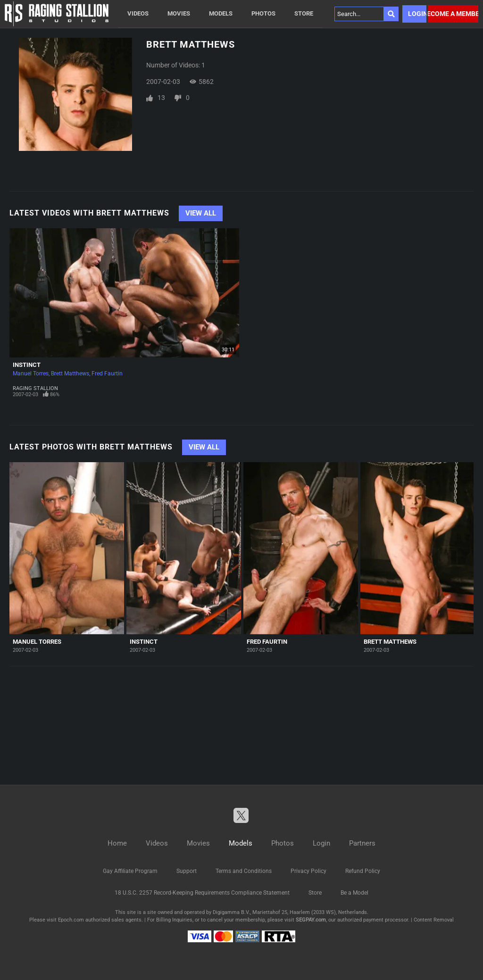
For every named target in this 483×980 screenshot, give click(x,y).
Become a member (453, 14)
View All (201, 213)
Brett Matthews (70, 374)
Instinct (27, 365)
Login (417, 14)
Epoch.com (71, 920)
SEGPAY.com (311, 920)
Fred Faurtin (107, 374)
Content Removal (434, 920)
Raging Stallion (35, 388)
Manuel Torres (31, 374)
